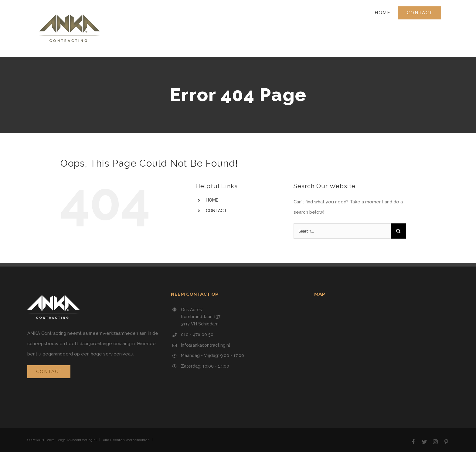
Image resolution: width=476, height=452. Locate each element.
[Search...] (342, 231)
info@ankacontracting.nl (206, 345)
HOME (212, 200)
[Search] (398, 231)
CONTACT (216, 211)
